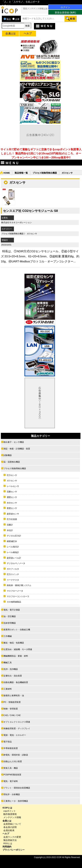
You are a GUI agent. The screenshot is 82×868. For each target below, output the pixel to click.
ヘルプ (6, 834)
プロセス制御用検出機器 (45, 173)
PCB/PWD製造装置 (12, 775)
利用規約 (7, 847)
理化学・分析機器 (12, 794)
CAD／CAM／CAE (12, 715)
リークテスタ (13, 580)
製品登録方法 (10, 840)
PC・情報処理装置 (12, 702)
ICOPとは (7, 808)
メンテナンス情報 (12, 817)
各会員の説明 (10, 827)
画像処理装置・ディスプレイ (17, 729)
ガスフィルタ (13, 569)
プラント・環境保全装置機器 (17, 788)
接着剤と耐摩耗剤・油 (14, 696)
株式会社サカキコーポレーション (16, 222)
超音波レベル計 (14, 558)
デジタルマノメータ (16, 563)
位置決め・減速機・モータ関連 (18, 649)
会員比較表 (9, 830)
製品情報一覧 (21, 173)
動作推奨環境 (10, 814)
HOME (7, 173)
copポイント (10, 811)
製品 (7, 19)
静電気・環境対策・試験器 (16, 755)
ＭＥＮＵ (44, 26)
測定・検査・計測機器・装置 (17, 449)
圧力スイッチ (13, 574)
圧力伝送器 (12, 519)
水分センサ (12, 503)
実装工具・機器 (11, 768)
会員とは (7, 821)
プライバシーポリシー (14, 850)
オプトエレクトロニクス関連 (17, 722)
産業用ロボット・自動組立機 (17, 630)
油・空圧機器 (10, 616)
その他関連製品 (14, 602)
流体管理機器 (10, 623)
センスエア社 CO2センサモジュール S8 (30, 211)
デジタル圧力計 (14, 536)
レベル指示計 (13, 547)
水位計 (10, 530)
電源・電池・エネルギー (15, 735)
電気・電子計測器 (12, 610)
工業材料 (8, 689)
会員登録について (12, 824)
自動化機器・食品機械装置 (16, 682)
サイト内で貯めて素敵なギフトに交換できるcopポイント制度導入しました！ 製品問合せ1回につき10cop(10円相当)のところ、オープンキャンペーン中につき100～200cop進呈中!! (41, 153)
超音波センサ (13, 514)
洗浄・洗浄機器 (11, 669)
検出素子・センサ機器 (14, 442)
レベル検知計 (13, 552)
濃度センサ (12, 497)
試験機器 (8, 455)
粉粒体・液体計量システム (19, 585)
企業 (16, 19)
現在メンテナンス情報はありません (39, 9)
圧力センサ (12, 475)
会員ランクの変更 (12, 837)
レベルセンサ (13, 486)
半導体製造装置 (11, 748)
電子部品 (8, 742)
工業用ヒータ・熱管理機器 (16, 801)
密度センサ (12, 508)
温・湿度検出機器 (12, 462)
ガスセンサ (32, 234)
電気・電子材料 (11, 781)
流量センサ (12, 492)
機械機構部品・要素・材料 (16, 656)
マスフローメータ (15, 591)
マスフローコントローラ (18, 596)
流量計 (10, 525)
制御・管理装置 (11, 709)
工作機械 (8, 636)
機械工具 (8, 663)
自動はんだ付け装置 (13, 761)
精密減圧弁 (12, 541)
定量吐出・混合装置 (13, 676)
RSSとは (8, 843)
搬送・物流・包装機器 (14, 643)
